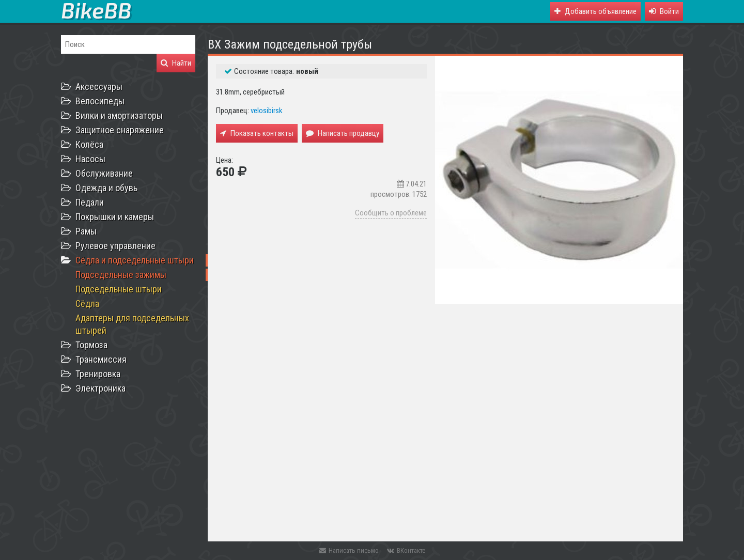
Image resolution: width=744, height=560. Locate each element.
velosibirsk (267, 111)
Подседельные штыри (119, 289)
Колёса (89, 144)
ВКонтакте (406, 550)
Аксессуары (99, 87)
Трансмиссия (101, 359)
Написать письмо (349, 550)
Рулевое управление (115, 246)
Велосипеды (100, 101)
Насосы (90, 159)
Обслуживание (104, 173)
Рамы (86, 231)
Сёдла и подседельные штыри (135, 260)
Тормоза (91, 345)
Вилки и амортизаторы (119, 115)
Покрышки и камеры (115, 217)
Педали (90, 202)
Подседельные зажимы (121, 275)
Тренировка (98, 374)
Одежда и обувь (106, 188)
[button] (664, 11)
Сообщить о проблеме (391, 213)
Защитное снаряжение (120, 130)
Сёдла (87, 304)
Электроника (100, 388)
